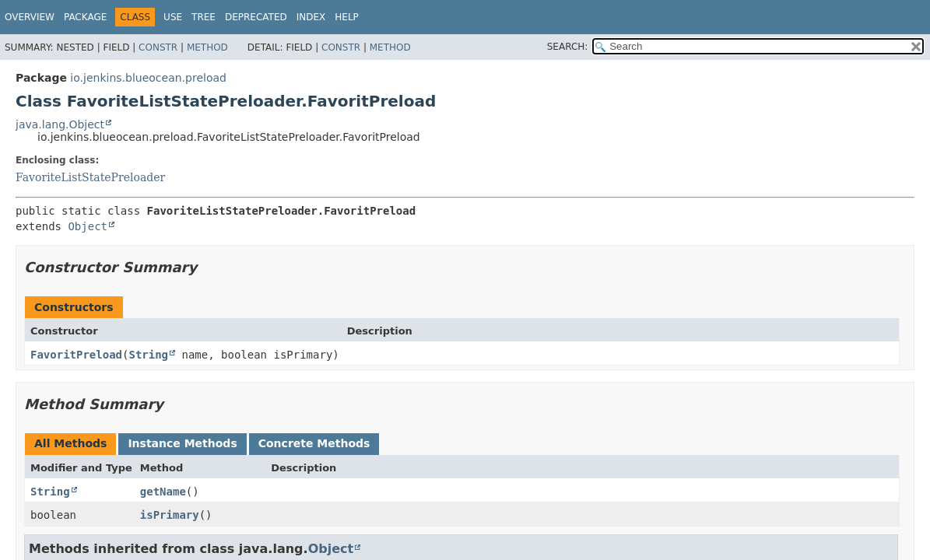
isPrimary (170, 515)
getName (163, 492)
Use (173, 17)
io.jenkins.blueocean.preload (148, 78)
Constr (158, 47)
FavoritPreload (76, 355)
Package (85, 17)
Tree (204, 17)
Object (88, 226)
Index (311, 17)
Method (207, 47)
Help (347, 17)
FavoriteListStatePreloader (90, 177)
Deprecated (256, 17)
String (148, 355)
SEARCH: (568, 47)
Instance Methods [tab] (182, 443)
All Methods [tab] (70, 443)
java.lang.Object (60, 124)
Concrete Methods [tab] (314, 443)
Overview (30, 17)
